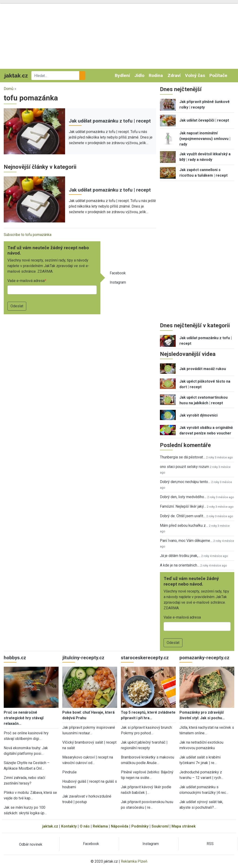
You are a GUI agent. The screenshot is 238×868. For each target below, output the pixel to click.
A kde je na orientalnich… (180, 565)
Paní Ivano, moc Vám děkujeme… (186, 541)
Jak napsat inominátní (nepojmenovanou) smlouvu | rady (205, 139)
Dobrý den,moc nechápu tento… (185, 482)
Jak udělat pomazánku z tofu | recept (110, 121)
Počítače (218, 75)
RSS (210, 844)
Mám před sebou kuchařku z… (184, 525)
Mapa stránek (184, 826)
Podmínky (140, 826)
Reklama (100, 826)
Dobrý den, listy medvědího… (183, 497)
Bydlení (122, 75)
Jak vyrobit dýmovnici (198, 415)
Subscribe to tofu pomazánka (28, 235)
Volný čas (195, 75)
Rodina (156, 75)
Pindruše (69, 772)
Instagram (118, 282)
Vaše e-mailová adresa (26, 281)
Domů (9, 89)
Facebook (118, 273)
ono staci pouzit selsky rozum (184, 467)
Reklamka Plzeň (134, 861)
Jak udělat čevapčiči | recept (204, 120)
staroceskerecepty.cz (145, 658)
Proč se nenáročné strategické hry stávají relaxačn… (24, 718)
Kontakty (69, 826)
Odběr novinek (31, 844)
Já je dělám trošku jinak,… (180, 556)
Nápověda (120, 826)
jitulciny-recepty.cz (83, 658)
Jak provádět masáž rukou (203, 369)
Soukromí (160, 826)
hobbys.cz (15, 658)
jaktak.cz (50, 826)
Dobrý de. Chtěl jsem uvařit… (183, 516)
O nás (85, 826)
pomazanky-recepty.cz (204, 658)
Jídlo (139, 75)
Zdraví (174, 75)
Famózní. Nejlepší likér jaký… (183, 506)
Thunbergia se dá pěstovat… (183, 457)
